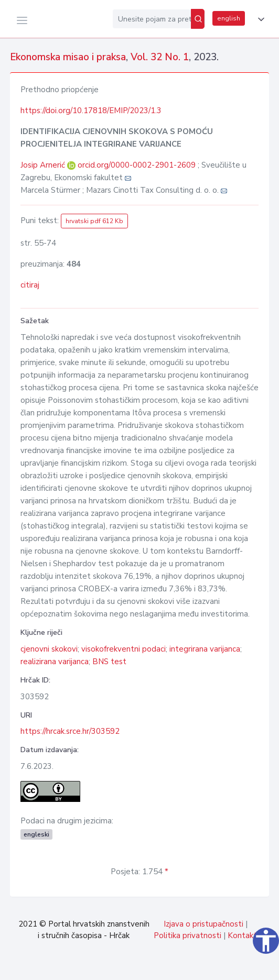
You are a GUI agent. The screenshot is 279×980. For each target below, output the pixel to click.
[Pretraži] (198, 19)
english (229, 18)
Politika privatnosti (187, 935)
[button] (259, 19)
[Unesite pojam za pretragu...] (152, 19)
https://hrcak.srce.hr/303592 (70, 731)
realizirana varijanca (55, 662)
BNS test (109, 662)
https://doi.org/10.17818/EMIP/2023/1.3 (91, 111)
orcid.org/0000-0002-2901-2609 (137, 165)
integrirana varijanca (205, 649)
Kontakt (242, 935)
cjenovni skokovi (49, 649)
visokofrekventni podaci (124, 649)
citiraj (30, 285)
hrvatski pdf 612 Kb (94, 221)
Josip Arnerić (44, 165)
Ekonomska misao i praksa (68, 57)
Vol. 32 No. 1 (160, 57)
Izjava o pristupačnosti (203, 924)
